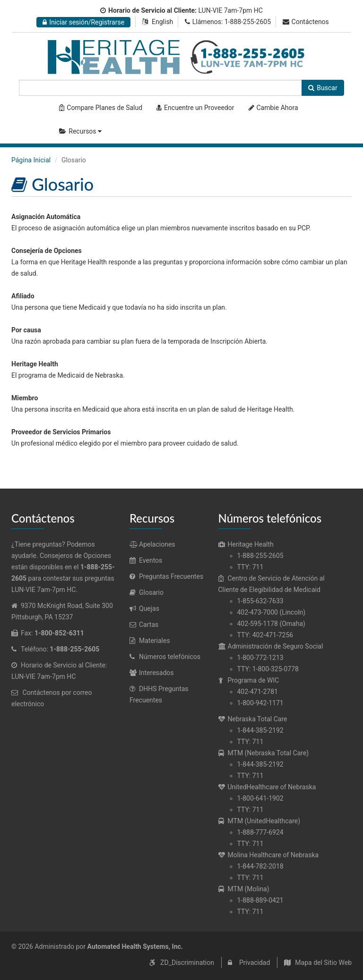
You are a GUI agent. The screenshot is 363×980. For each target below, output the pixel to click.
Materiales (150, 641)
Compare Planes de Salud (101, 108)
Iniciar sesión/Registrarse (83, 22)
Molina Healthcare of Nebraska (269, 855)
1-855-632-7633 (260, 601)
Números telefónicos (165, 657)
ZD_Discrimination (187, 963)
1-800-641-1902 (260, 798)
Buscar (323, 88)
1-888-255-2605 (260, 556)
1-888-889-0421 (260, 900)
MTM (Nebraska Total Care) (264, 753)
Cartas (144, 625)
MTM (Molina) (244, 889)
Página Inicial (31, 160)
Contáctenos (306, 22)
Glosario (147, 592)
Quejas (144, 608)
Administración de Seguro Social (271, 646)
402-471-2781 (258, 692)
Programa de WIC (249, 680)
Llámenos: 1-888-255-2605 (228, 22)
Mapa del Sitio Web (323, 963)
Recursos (82, 131)
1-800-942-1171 (260, 703)
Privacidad (255, 963)
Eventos (146, 560)
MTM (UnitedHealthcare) (259, 821)
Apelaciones (152, 544)
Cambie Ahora (273, 108)
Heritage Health (246, 544)
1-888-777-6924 (260, 832)
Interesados (152, 673)
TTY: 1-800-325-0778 (268, 669)
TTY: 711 (251, 567)
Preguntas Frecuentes (166, 576)
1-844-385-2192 (260, 730)
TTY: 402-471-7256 (265, 635)
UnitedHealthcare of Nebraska (267, 787)
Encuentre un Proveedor (195, 108)
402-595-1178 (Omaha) (271, 624)
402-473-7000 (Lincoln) (272, 612)
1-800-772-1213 (260, 658)
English (162, 22)
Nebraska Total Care (253, 719)
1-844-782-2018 (260, 866)
